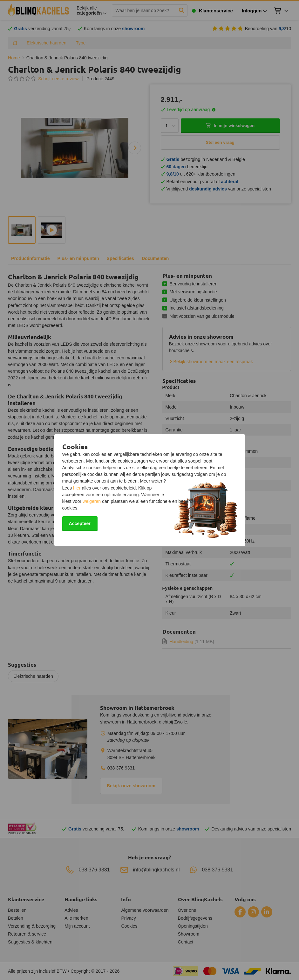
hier (77, 488)
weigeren (92, 501)
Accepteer (80, 523)
